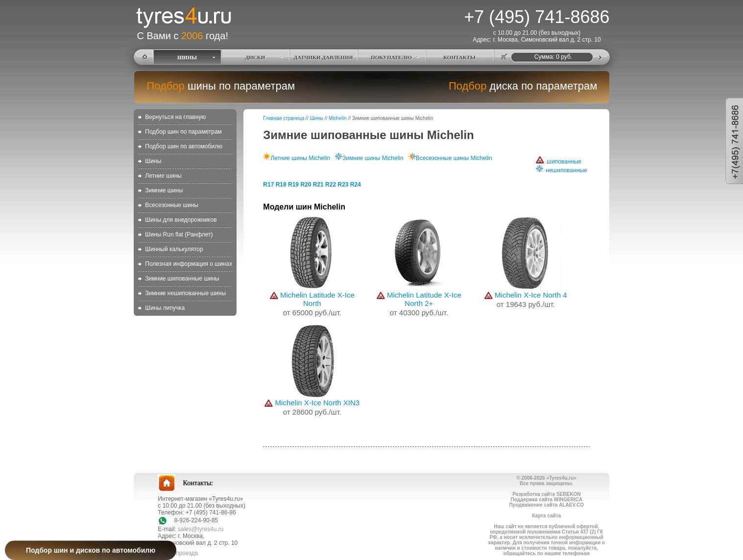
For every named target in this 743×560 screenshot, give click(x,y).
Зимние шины (164, 190)
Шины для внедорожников (181, 220)
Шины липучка (165, 308)
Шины (153, 161)
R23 (343, 185)
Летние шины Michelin (297, 158)
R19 (293, 185)
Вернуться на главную (175, 117)
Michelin (338, 118)
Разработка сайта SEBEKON (546, 494)
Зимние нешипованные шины (185, 293)
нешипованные (561, 170)
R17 (268, 185)
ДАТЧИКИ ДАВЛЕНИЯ (324, 57)
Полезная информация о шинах (189, 264)
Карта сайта (546, 516)
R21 (318, 185)
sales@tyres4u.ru (201, 529)
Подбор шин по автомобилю (184, 146)
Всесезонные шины (172, 205)
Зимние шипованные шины (182, 279)
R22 (331, 185)
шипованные (559, 162)
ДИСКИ (255, 57)
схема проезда (178, 553)
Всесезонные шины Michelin (450, 158)
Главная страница (284, 118)
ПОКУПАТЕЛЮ (391, 57)
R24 (356, 185)
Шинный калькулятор (174, 249)
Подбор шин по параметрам (183, 132)
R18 (281, 185)
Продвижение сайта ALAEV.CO (547, 505)
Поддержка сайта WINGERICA (546, 500)
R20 (306, 185)
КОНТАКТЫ (459, 57)
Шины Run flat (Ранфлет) (179, 234)
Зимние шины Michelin (369, 158)
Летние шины (163, 176)
